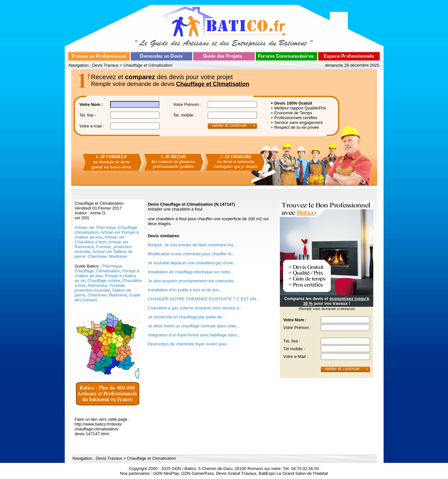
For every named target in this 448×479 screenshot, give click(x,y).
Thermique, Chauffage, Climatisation (99, 268)
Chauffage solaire (104, 281)
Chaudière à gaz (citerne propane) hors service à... (195, 308)
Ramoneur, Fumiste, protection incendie (100, 288)
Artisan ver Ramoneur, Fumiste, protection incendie (103, 247)
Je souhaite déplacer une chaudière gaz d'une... (192, 263)
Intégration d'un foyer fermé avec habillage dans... (194, 335)
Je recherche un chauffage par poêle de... (186, 317)
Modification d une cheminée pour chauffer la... (191, 254)
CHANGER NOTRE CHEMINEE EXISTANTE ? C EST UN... (204, 299)
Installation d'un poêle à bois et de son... (185, 290)
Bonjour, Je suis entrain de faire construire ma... (192, 245)
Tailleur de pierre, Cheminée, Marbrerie (103, 293)
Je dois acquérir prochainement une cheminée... (193, 281)
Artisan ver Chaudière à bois (100, 239)
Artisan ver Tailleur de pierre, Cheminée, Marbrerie (104, 254)
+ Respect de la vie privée (295, 127)
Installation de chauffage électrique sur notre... (191, 272)
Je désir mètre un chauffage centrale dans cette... (194, 326)
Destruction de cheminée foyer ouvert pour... (189, 344)
